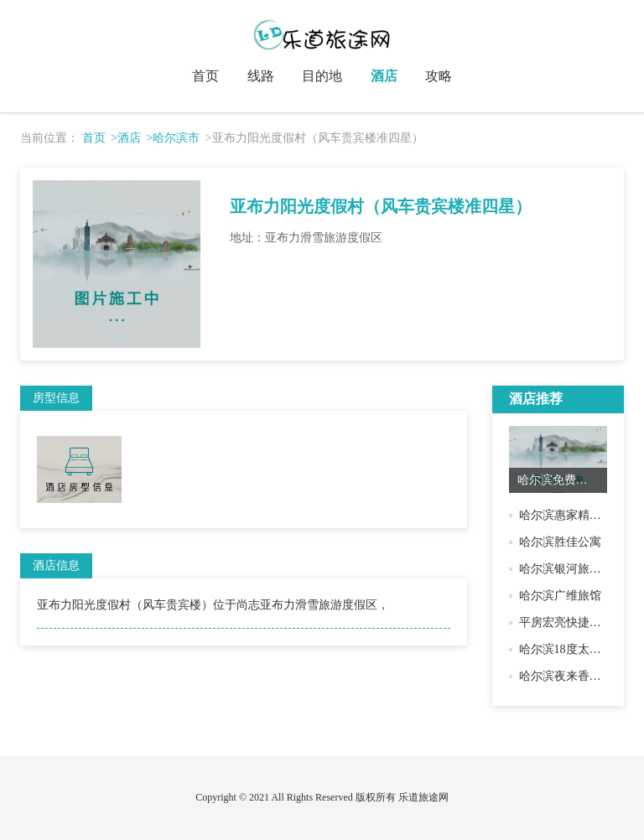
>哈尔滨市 (173, 138)
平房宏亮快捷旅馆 (566, 622)
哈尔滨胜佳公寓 (560, 542)
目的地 (322, 76)
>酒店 (126, 138)
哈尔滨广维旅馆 (560, 596)
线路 (261, 76)
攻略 (439, 76)
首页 (205, 76)
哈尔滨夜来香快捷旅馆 (578, 676)
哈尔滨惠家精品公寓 (572, 515)
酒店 (384, 76)
